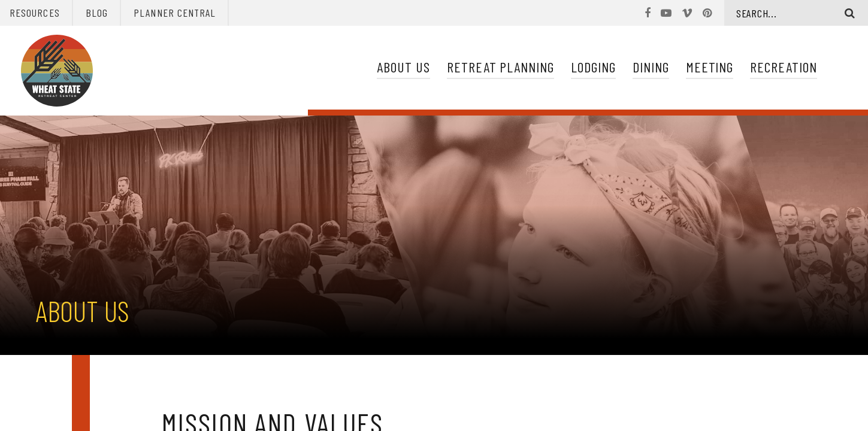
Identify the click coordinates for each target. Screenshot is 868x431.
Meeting (710, 67)
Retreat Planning (500, 67)
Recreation (784, 67)
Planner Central (175, 13)
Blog (97, 13)
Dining (651, 67)
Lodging (593, 67)
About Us (403, 67)
